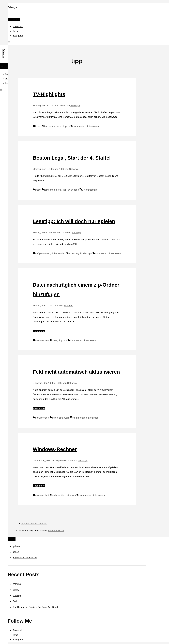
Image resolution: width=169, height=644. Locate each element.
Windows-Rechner (55, 449)
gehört (16, 552)
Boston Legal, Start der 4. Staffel (72, 158)
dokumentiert (58, 253)
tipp (65, 126)
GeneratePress (56, 531)
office (55, 418)
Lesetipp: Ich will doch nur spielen (74, 221)
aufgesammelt (43, 253)
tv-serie (75, 190)
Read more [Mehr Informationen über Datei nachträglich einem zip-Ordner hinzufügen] (39, 331)
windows (71, 495)
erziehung (74, 253)
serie (59, 126)
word (67, 418)
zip (65, 340)
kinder (83, 253)
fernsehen (50, 126)
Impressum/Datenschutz (34, 524)
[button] (9, 42)
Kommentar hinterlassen (86, 126)
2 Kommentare (90, 190)
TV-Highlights (49, 94)
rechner (56, 495)
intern (38, 126)
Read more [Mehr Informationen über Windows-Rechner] (39, 486)
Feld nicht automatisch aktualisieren (76, 372)
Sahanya (12, 7)
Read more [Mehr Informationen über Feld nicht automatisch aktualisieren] (39, 408)
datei (55, 340)
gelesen (17, 546)
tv (69, 126)
